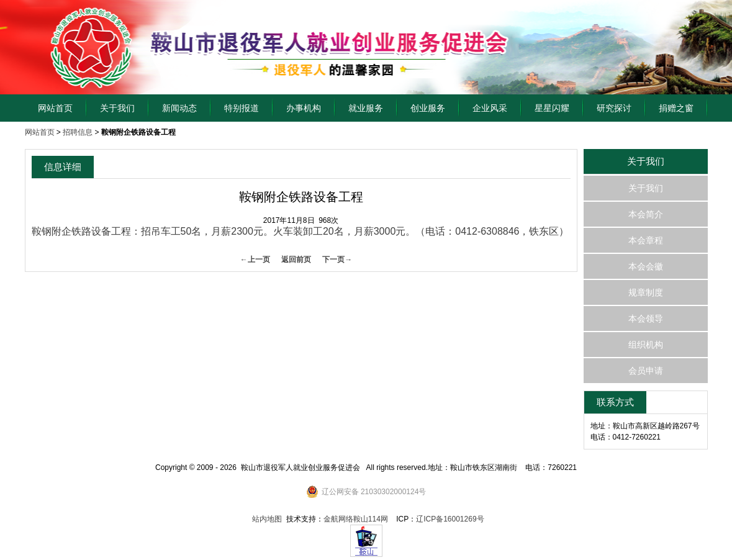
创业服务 (428, 108)
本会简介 (646, 214)
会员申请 (646, 371)
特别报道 (242, 108)
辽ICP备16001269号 (450, 519)
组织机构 (646, 345)
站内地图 (267, 519)
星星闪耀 (552, 108)
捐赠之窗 (676, 108)
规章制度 (646, 292)
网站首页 (55, 108)
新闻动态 (179, 108)
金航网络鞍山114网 (356, 519)
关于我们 (117, 108)
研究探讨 (614, 108)
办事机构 (304, 108)
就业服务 (366, 108)
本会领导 (646, 318)
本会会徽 (646, 266)
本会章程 (646, 240)
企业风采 (490, 108)
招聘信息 (78, 132)
